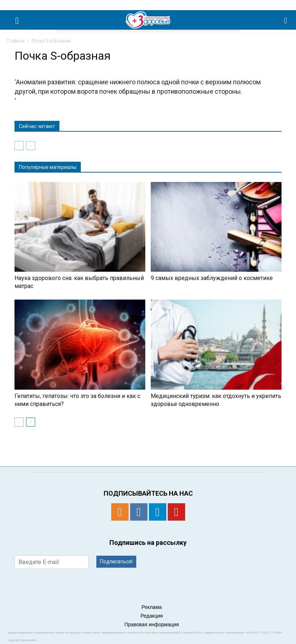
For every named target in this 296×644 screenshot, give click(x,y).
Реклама (151, 607)
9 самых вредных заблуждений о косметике (212, 278)
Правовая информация (152, 624)
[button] (286, 20)
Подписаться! (116, 562)
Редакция (152, 616)
